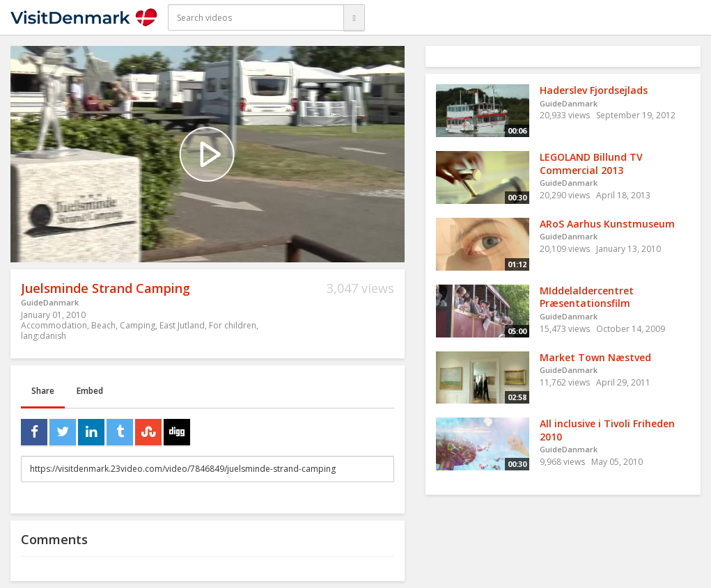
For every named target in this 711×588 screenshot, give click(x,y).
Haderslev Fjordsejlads (594, 90)
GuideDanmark (50, 302)
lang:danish (44, 336)
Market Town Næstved (595, 357)
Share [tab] (43, 391)
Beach (103, 325)
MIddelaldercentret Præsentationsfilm (587, 297)
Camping (138, 325)
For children (233, 325)
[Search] (354, 17)
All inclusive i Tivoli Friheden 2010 (607, 430)
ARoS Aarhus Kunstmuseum (607, 224)
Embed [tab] (90, 391)
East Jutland (182, 325)
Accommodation (54, 325)
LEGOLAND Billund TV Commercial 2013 (591, 164)
